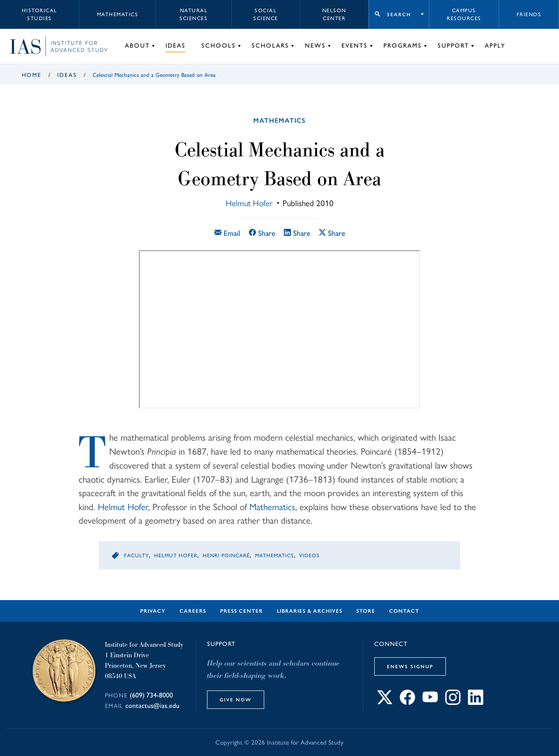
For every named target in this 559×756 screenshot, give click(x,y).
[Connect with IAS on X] (385, 702)
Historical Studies (40, 14)
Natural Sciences (193, 14)
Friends (529, 14)
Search (399, 14)
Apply (495, 46)
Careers (193, 611)
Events (355, 46)
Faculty (136, 556)
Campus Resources (464, 14)
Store (366, 611)
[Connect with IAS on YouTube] (430, 702)
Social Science (266, 14)
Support (453, 46)
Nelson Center (334, 14)
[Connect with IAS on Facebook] (407, 702)
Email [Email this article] (227, 233)
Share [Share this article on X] (332, 233)
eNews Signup (410, 666)
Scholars (270, 46)
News (315, 46)
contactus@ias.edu (152, 706)
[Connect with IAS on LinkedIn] (476, 702)
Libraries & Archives (310, 611)
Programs (403, 46)
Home (32, 75)
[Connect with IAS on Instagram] (453, 702)
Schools (219, 46)
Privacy (153, 611)
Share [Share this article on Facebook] (262, 233)
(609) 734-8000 (151, 695)
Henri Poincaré (226, 556)
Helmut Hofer (249, 203)
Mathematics (118, 14)
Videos (309, 556)
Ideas (176, 46)
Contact (404, 611)
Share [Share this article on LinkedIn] (297, 233)
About (137, 46)
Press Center (242, 611)
